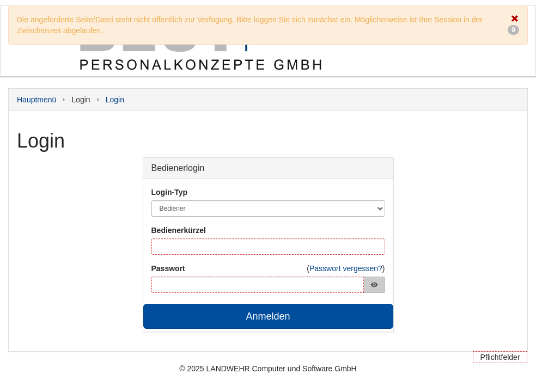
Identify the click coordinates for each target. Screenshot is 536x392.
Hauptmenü (36, 100)
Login (115, 100)
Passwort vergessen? (346, 268)
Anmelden (268, 316)
